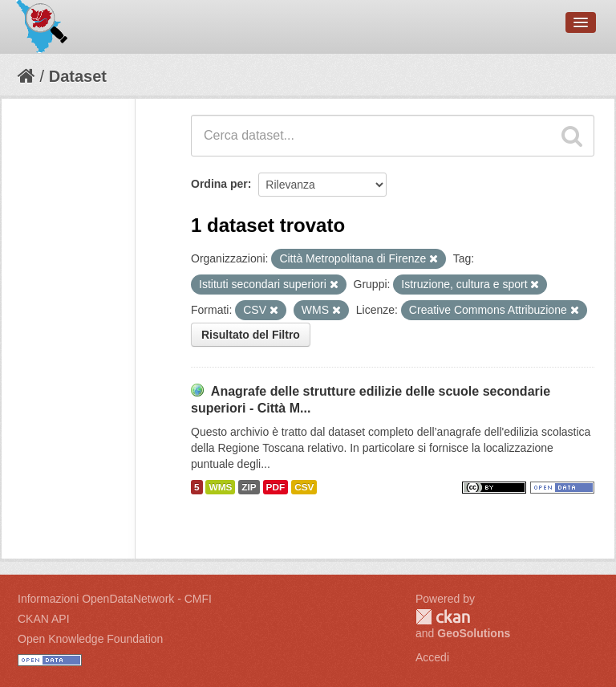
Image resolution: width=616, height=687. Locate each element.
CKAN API (44, 619)
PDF (276, 487)
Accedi (432, 657)
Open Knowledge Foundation (90, 639)
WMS (220, 487)
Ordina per (219, 184)
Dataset (78, 76)
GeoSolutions (474, 633)
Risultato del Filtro (251, 335)
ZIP (249, 487)
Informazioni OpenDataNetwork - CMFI (115, 599)
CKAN (443, 617)
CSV (304, 487)
